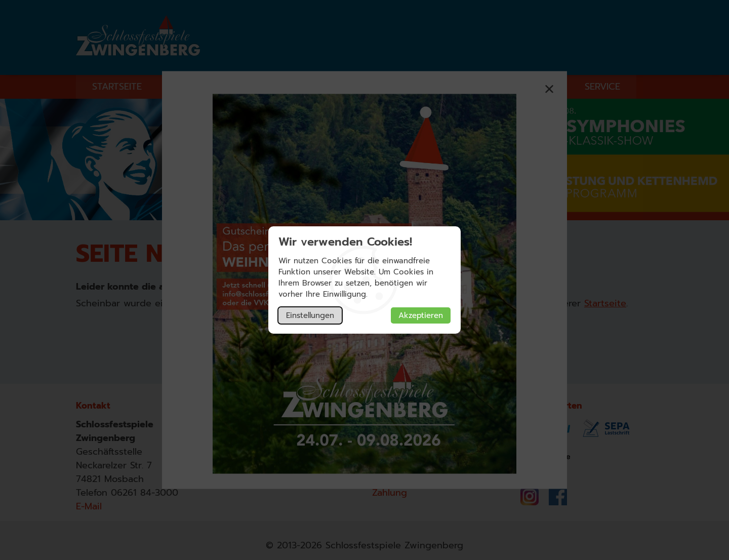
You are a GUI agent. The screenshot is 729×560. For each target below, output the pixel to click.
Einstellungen (310, 315)
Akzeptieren (421, 315)
